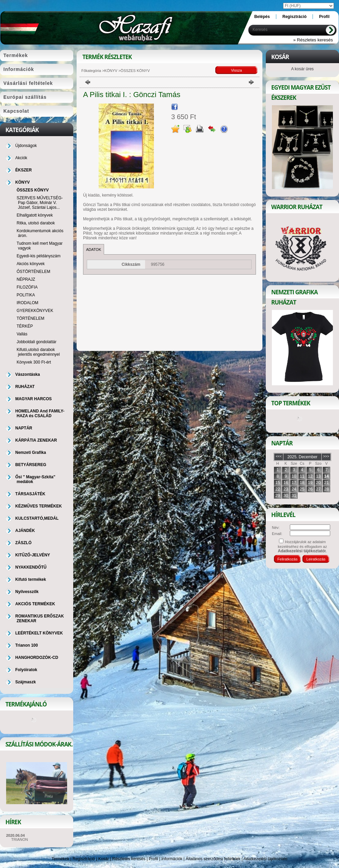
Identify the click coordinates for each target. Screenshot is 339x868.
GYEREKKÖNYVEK (35, 311)
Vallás (22, 334)
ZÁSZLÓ (23, 543)
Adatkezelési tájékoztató (265, 859)
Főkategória (91, 71)
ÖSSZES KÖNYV (33, 190)
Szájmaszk (26, 682)
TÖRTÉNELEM (31, 318)
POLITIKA (26, 295)
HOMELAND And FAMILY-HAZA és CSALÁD (40, 413)
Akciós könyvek (31, 264)
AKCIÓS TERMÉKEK (35, 604)
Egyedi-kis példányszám (38, 256)
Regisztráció (84, 859)
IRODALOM (27, 303)
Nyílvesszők (27, 592)
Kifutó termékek (31, 579)
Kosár (104, 859)
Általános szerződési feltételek (213, 859)
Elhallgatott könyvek (35, 215)
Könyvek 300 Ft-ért (34, 362)
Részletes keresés (129, 859)
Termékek (60, 859)
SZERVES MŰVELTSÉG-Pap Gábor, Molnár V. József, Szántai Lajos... (40, 203)
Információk (172, 859)
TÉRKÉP (25, 326)
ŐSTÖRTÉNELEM (33, 272)
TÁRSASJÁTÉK (30, 494)
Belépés (262, 17)
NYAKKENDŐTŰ (31, 567)
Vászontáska (28, 374)
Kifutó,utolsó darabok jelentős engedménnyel (38, 352)
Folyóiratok (26, 670)
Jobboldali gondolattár (36, 342)
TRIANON (20, 839)
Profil (153, 859)
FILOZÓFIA (27, 287)
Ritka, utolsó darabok (36, 223)
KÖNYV (111, 71)
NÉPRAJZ (26, 279)
